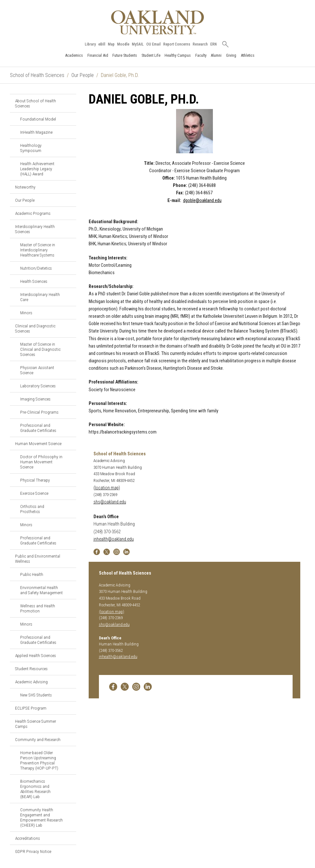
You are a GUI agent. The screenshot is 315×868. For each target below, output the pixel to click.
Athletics (248, 55)
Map (111, 44)
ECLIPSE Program (31, 708)
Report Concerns (177, 44)
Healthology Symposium (31, 148)
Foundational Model (38, 119)
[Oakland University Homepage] (157, 22)
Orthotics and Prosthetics (32, 509)
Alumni (216, 55)
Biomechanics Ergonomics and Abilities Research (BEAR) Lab (35, 789)
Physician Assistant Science (37, 370)
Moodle (123, 44)
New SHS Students (36, 695)
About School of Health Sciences (36, 103)
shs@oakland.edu (110, 502)
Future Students (125, 55)
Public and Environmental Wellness (38, 559)
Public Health (32, 574)
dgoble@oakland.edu (202, 201)
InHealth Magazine (36, 132)
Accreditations (28, 838)
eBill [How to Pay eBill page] (102, 44)
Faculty (201, 55)
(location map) (107, 488)
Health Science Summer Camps (36, 724)
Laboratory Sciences (38, 386)
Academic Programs (33, 213)
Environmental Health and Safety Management (41, 590)
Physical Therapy (35, 480)
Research (200, 44)
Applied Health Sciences (36, 655)
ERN (214, 44)
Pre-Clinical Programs (39, 412)
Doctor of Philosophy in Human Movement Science (41, 462)
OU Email (153, 44)
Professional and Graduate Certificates (38, 428)
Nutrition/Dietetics (36, 268)
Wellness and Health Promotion (38, 608)
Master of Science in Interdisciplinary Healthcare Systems (38, 250)
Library (90, 44)
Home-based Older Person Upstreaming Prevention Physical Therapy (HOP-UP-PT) (39, 760)
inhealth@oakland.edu (114, 539)
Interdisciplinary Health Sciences (35, 229)
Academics (74, 55)
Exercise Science (34, 493)
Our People (83, 75)
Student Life (151, 55)
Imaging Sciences (35, 399)
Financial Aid (98, 55)
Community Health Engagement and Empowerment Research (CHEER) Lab (41, 817)
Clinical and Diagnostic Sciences (35, 328)
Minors (26, 313)
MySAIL (138, 44)
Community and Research (38, 739)
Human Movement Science (38, 443)
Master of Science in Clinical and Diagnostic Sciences (40, 349)
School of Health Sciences (37, 75)
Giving (231, 55)
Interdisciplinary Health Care (40, 297)
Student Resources (31, 669)
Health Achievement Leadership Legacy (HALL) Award (37, 169)
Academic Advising (31, 682)
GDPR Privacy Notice (33, 851)
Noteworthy (25, 187)
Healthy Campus (178, 55)
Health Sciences (34, 281)
